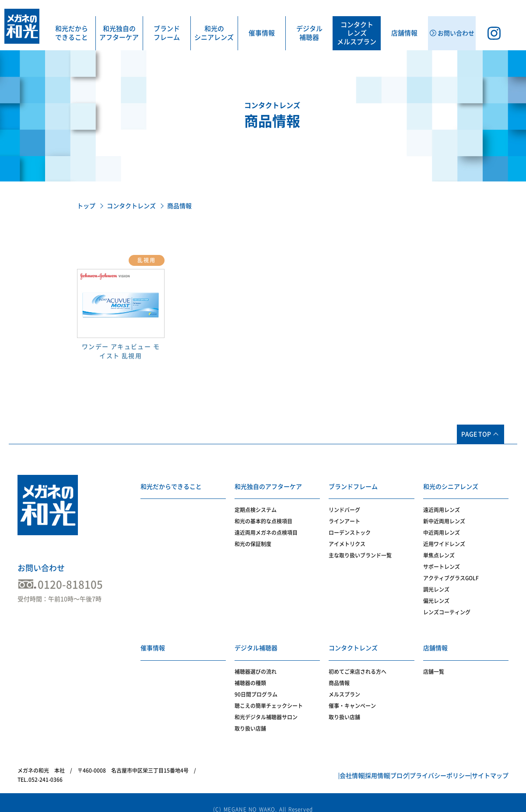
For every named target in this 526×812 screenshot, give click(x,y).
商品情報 (339, 672)
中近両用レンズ (442, 527)
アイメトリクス (347, 539)
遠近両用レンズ (442, 505)
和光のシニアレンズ (214, 33)
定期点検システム (256, 505)
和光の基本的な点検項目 (263, 516)
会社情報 (306, 765)
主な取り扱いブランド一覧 (360, 550)
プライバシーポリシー (425, 765)
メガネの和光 (22, 26)
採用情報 (342, 765)
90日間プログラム (256, 683)
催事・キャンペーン (352, 695)
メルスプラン (344, 683)
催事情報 (262, 33)
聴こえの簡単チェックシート (269, 695)
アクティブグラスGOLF (451, 573)
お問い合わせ (41, 568)
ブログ (374, 765)
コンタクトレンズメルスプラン (357, 33)
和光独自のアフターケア (119, 33)
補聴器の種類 (250, 672)
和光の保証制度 (253, 539)
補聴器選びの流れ (256, 661)
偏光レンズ (436, 596)
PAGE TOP (476, 434)
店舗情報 (404, 33)
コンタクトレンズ (131, 206)
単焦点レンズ (439, 550)
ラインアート (344, 516)
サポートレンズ (442, 561)
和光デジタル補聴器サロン (266, 706)
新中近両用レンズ (444, 516)
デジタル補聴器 (309, 33)
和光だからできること (72, 33)
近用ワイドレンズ (444, 539)
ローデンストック (350, 527)
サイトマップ (485, 765)
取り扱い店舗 (250, 718)
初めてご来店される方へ (358, 661)
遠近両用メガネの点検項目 (266, 527)
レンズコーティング (447, 607)
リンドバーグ (344, 505)
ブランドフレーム (167, 33)
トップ (86, 206)
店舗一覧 (434, 661)
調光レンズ (436, 584)
